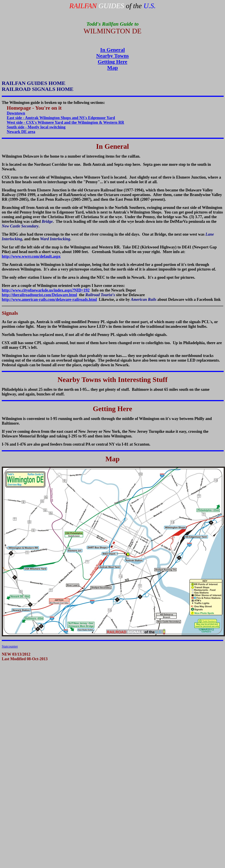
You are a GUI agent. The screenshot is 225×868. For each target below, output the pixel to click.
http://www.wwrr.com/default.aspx (31, 256)
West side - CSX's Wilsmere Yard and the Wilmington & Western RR (65, 122)
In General (112, 50)
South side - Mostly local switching (36, 127)
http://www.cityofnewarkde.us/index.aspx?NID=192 (46, 290)
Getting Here (113, 62)
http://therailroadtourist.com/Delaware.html (39, 295)
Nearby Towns (112, 56)
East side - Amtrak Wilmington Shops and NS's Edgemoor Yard (61, 118)
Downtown (16, 113)
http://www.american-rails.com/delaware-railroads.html (49, 300)
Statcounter (10, 646)
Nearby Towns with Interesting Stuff (112, 380)
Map (113, 68)
